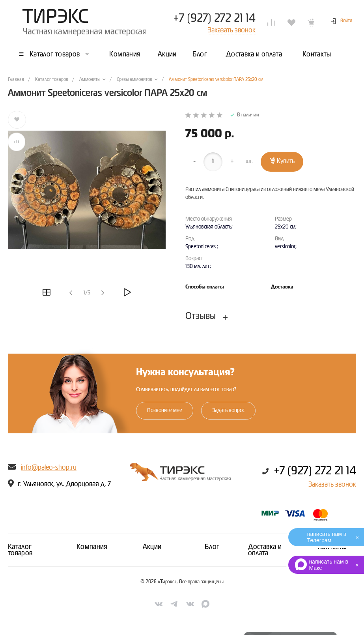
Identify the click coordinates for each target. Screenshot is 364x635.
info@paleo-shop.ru (49, 468)
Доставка (282, 287)
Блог (212, 547)
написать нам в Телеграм (327, 537)
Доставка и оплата (265, 550)
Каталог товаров (20, 550)
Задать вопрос (228, 410)
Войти (346, 21)
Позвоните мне (165, 410)
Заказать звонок (332, 485)
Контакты (332, 547)
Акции (152, 547)
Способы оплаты (205, 287)
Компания (92, 547)
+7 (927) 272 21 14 (214, 19)
